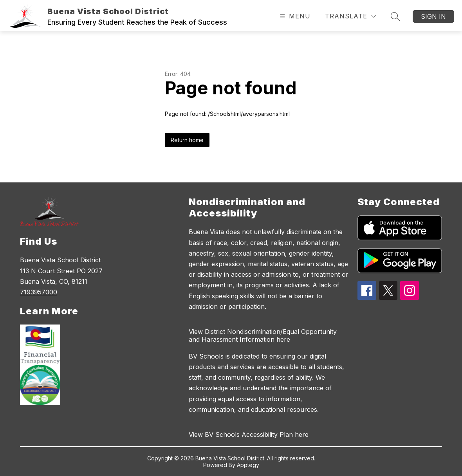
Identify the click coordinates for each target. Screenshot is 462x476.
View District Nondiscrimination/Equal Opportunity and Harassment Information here (263, 335)
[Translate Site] (351, 16)
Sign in (433, 16)
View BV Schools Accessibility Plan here (249, 435)
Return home (187, 140)
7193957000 (39, 292)
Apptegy (248, 465)
